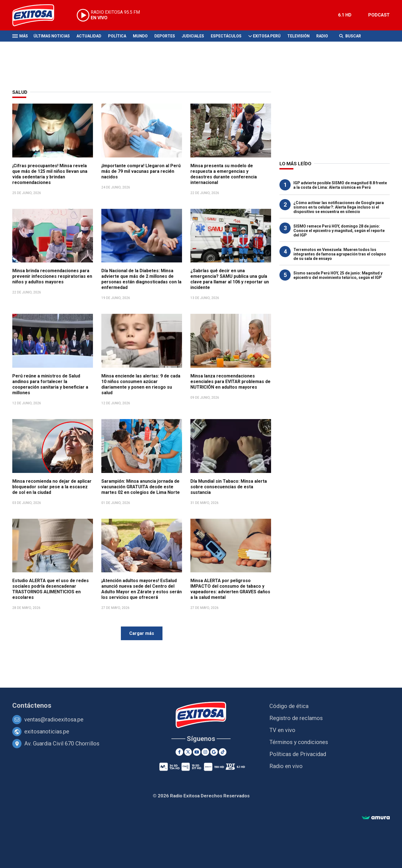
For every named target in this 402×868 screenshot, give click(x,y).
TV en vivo (282, 730)
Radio (322, 36)
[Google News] (214, 752)
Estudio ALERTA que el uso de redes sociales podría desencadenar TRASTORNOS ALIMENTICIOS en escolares (51, 589)
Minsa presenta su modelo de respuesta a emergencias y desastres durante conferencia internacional (224, 174)
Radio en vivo (286, 766)
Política (117, 36)
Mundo (140, 36)
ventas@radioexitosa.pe (54, 719)
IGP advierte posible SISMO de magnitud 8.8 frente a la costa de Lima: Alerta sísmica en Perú (340, 185)
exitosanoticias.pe (47, 731)
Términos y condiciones (299, 742)
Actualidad (89, 36)
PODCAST (379, 15)
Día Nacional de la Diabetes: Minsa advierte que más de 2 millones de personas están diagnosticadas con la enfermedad (141, 279)
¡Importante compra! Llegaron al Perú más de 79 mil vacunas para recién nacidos (141, 171)
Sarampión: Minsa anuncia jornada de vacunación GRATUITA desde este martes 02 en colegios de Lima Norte (141, 487)
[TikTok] (223, 752)
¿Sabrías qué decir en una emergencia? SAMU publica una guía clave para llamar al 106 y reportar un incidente (230, 279)
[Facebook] (179, 752)
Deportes (165, 36)
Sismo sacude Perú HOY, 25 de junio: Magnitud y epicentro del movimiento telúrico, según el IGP (338, 275)
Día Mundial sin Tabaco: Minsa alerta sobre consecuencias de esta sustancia (229, 487)
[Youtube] (197, 752)
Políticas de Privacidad (298, 754)
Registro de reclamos (296, 718)
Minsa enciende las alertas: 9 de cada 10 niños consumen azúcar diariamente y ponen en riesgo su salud (141, 384)
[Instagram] (205, 752)
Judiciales (193, 36)
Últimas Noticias (52, 36)
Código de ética (289, 706)
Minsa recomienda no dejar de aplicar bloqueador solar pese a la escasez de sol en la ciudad (52, 487)
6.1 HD (345, 15)
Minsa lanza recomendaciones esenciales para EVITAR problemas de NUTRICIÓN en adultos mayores (230, 382)
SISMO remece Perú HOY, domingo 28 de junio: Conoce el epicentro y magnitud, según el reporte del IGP (339, 231)
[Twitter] (188, 752)
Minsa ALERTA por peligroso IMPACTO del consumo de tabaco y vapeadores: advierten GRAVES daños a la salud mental (230, 589)
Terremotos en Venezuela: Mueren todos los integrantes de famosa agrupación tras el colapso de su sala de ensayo (340, 254)
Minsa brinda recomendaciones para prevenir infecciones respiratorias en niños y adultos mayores (52, 276)
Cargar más (142, 633)
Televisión (298, 36)
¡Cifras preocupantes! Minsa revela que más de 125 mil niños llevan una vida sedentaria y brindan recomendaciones (50, 174)
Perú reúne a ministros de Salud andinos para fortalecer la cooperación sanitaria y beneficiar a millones (50, 384)
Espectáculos (226, 36)
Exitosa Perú (267, 36)
